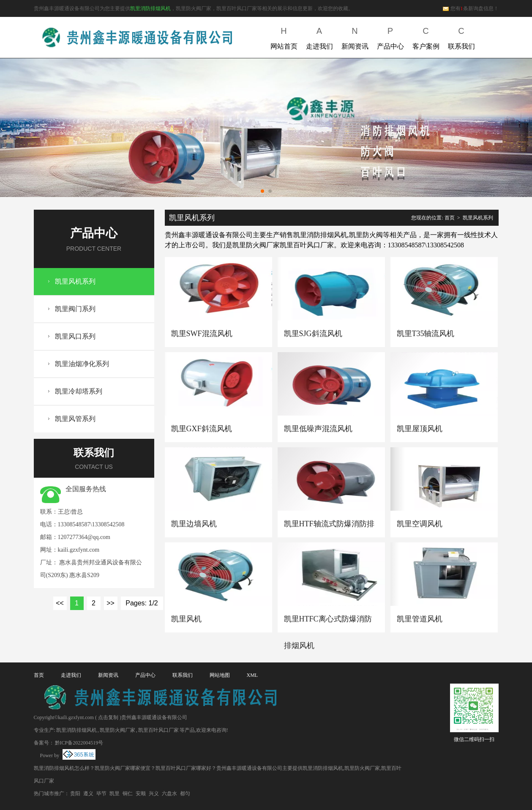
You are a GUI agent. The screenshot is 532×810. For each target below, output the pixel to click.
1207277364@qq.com (84, 537)
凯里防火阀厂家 (117, 730)
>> (110, 603)
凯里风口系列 (75, 336)
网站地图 (220, 675)
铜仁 (128, 794)
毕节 (101, 794)
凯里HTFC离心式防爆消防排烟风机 (328, 624)
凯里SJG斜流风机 (313, 334)
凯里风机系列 (75, 281)
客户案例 (426, 37)
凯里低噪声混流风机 (318, 429)
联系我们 (461, 37)
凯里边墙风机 (194, 524)
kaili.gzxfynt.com (79, 550)
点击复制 (108, 717)
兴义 (154, 794)
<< (60, 603)
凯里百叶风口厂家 (158, 730)
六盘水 (169, 794)
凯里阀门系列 (75, 309)
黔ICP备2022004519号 (79, 743)
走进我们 (319, 37)
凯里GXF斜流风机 (202, 429)
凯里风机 (186, 619)
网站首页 (284, 37)
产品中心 (390, 37)
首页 (450, 218)
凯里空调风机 (420, 524)
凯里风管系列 (75, 419)
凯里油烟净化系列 (82, 364)
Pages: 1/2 (142, 603)
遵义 (88, 794)
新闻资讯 (355, 37)
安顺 (141, 794)
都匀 (185, 794)
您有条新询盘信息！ (471, 8)
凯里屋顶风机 (420, 429)
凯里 (115, 794)
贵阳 (75, 794)
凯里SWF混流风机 (202, 334)
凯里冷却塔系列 (79, 391)
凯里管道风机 (420, 619)
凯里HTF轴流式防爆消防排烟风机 (329, 528)
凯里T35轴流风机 (426, 334)
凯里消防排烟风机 (150, 8)
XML (252, 675)
